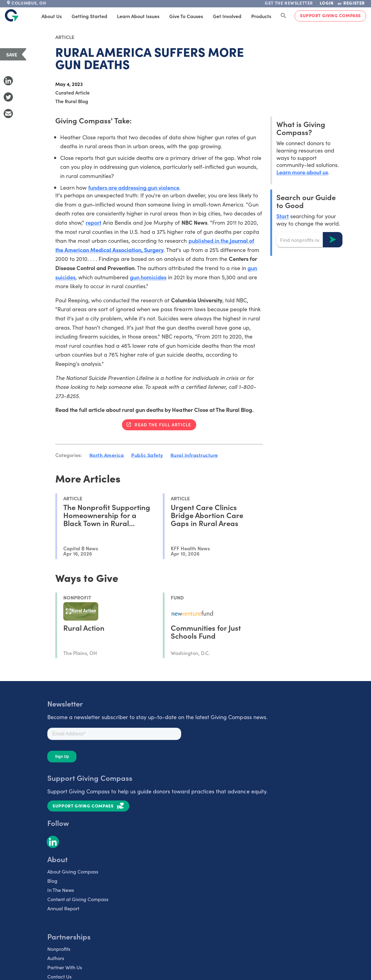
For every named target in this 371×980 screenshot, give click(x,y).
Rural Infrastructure (194, 455)
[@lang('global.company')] (12, 15)
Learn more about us (302, 172)
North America (107, 455)
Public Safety (147, 455)
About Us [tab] (52, 16)
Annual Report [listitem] (63, 908)
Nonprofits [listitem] (59, 949)
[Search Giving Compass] (283, 16)
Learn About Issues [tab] (138, 16)
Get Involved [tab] (227, 16)
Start (283, 216)
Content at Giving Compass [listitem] (78, 899)
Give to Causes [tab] (186, 16)
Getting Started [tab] (89, 16)
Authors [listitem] (56, 958)
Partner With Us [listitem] (65, 967)
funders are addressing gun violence (134, 187)
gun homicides (148, 277)
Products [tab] (261, 16)
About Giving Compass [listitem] (73, 871)
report (94, 222)
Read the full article (163, 424)
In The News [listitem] (61, 890)
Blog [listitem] (52, 881)
